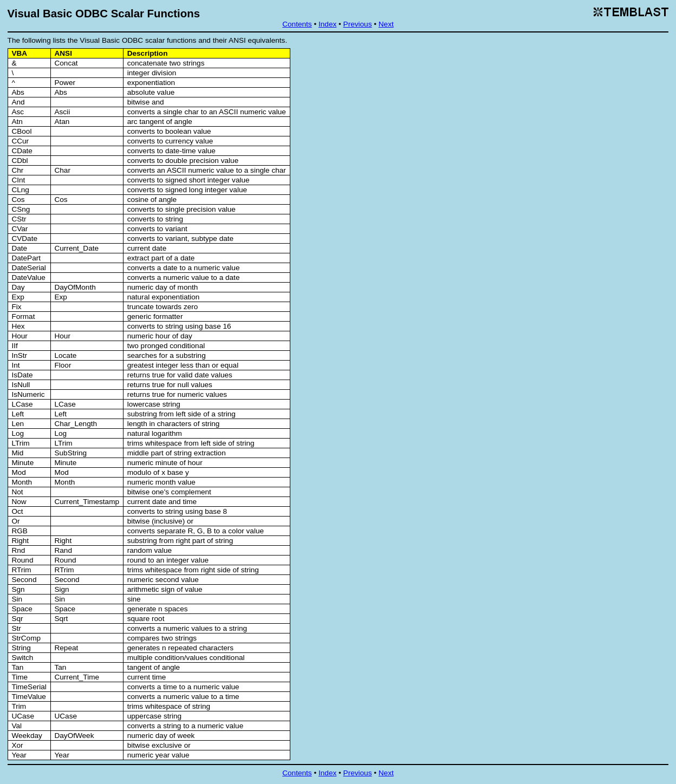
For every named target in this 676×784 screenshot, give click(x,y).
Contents (297, 24)
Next (386, 24)
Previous (358, 24)
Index (327, 24)
